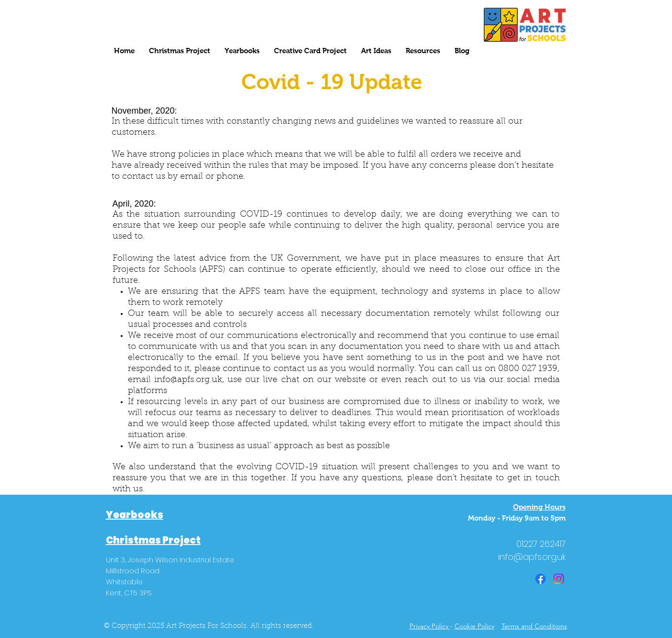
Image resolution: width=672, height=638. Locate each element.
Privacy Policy (430, 626)
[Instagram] (559, 579)
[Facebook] (541, 579)
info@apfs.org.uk (188, 380)
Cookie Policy (474, 626)
